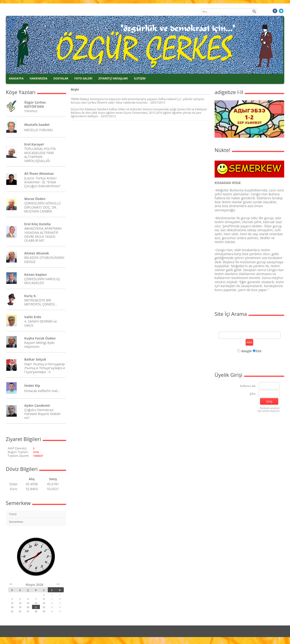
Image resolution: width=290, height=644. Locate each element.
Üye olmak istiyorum (268, 411)
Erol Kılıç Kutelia (38, 224)
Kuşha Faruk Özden (40, 338)
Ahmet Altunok (37, 253)
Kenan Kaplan (36, 274)
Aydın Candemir (37, 405)
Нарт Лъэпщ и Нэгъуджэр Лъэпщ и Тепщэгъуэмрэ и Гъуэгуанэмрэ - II (45, 368)
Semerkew (16, 522)
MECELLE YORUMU (39, 130)
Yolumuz (31, 111)
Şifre (253, 394)
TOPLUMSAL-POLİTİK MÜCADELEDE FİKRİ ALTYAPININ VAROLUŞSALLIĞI (40, 155)
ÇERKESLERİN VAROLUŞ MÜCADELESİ (42, 281)
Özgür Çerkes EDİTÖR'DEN (35, 104)
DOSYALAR (61, 78)
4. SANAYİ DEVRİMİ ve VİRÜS (41, 323)
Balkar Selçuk (35, 359)
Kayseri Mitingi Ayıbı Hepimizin (39, 345)
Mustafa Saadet (37, 125)
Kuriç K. (31, 296)
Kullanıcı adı (248, 386)
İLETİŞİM (140, 78)
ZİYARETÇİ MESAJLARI (113, 78)
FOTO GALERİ (83, 78)
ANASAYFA (16, 78)
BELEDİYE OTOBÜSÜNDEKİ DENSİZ (44, 260)
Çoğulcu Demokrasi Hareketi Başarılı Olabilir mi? (43, 414)
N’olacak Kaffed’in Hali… (42, 391)
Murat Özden (35, 199)
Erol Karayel (34, 144)
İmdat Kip (32, 385)
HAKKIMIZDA (39, 78)
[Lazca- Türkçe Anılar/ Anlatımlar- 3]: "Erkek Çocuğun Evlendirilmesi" (43, 182)
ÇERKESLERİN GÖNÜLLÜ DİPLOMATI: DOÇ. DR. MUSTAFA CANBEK (43, 207)
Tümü (13, 514)
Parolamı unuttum (270, 408)
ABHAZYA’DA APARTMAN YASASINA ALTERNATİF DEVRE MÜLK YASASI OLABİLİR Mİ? (43, 234)
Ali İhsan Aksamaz (39, 173)
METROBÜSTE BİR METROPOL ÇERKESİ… (41, 302)
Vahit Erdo (33, 317)
